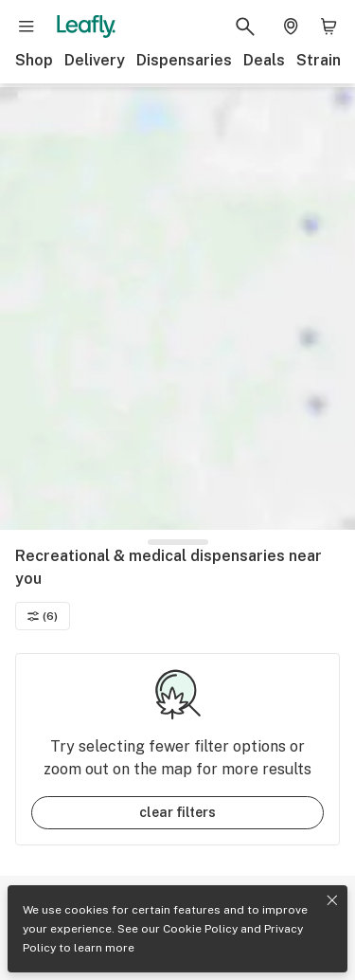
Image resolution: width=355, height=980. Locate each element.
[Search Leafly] (245, 27)
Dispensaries (184, 60)
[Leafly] (86, 27)
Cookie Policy (200, 929)
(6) (43, 616)
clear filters (177, 812)
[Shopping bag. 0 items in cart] (328, 27)
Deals (264, 60)
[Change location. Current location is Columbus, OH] (291, 27)
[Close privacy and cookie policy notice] (332, 900)
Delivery (95, 60)
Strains (323, 60)
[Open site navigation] (27, 27)
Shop (34, 60)
